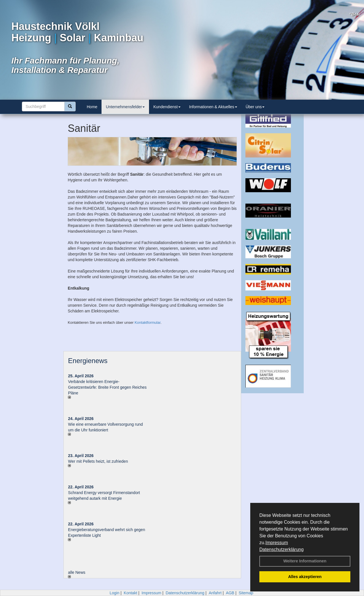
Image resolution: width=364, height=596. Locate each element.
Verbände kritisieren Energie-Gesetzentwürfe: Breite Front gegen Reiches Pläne (107, 387)
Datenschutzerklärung (282, 549)
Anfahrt (215, 593)
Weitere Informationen (305, 561)
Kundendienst (167, 107)
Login (114, 593)
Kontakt (130, 593)
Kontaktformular (147, 322)
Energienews (88, 361)
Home (92, 107)
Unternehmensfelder (125, 107)
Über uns (255, 107)
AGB (230, 593)
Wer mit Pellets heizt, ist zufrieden (98, 461)
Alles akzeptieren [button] (305, 577)
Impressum (277, 543)
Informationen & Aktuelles (213, 107)
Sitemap (246, 593)
